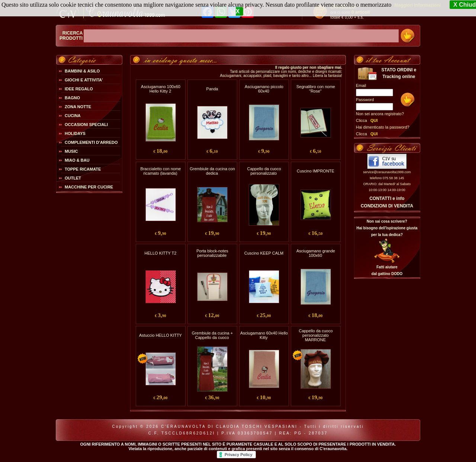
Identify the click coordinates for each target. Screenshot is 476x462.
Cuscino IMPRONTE (316, 171)
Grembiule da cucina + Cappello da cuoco (212, 335)
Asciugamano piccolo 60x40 (264, 89)
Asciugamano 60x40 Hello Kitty (264, 335)
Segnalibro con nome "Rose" (316, 89)
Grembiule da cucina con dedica (212, 171)
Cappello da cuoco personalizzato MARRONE (316, 335)
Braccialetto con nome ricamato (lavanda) (161, 171)
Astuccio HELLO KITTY (160, 335)
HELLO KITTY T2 (161, 253)
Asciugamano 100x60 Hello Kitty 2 (161, 89)
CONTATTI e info (387, 198)
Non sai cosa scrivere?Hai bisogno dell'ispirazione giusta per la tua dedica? (387, 228)
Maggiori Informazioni (417, 5)
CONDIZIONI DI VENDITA (387, 206)
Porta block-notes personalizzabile (212, 253)
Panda (212, 89)
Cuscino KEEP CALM (264, 253)
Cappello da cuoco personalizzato (264, 171)
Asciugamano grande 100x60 (316, 253)
